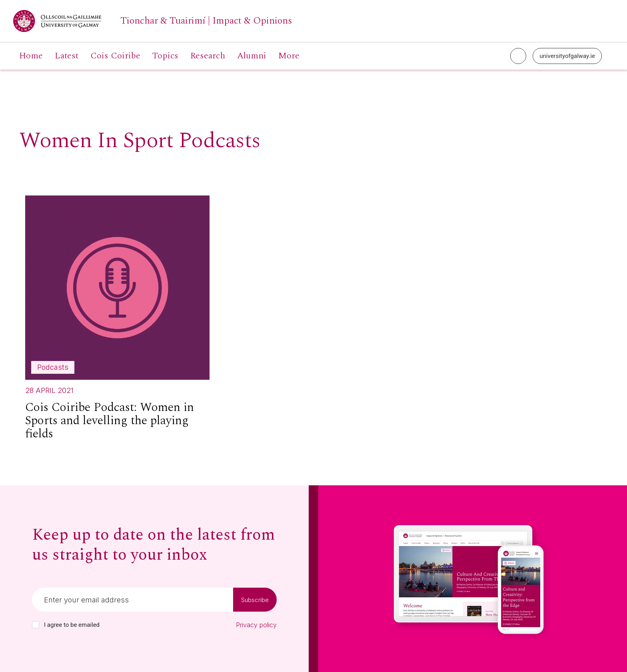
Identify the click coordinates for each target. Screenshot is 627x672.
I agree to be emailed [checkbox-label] (72, 625)
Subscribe (255, 600)
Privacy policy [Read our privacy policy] (256, 625)
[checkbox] (36, 625)
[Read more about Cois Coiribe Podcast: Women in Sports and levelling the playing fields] (117, 321)
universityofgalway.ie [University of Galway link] (567, 56)
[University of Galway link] (153, 21)
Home (31, 56)
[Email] (133, 600)
